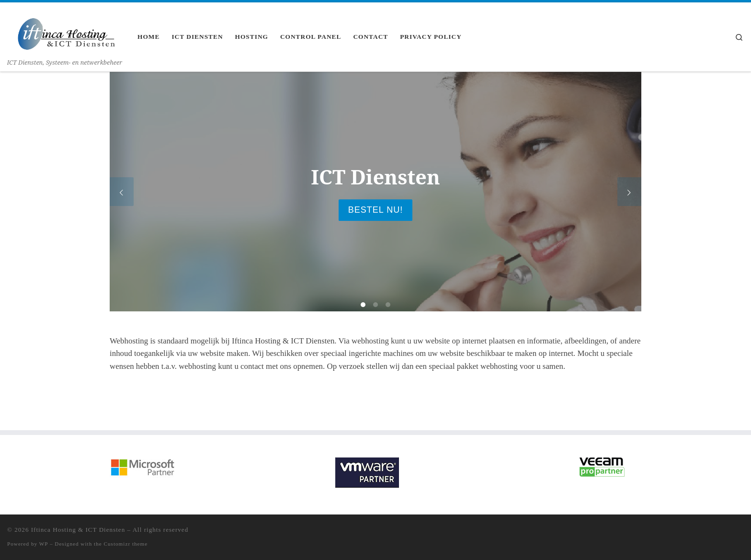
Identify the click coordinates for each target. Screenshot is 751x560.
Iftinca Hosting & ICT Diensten (78, 530)
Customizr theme (126, 544)
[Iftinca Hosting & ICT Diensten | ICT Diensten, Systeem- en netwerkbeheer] (65, 29)
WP (44, 544)
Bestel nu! (375, 210)
